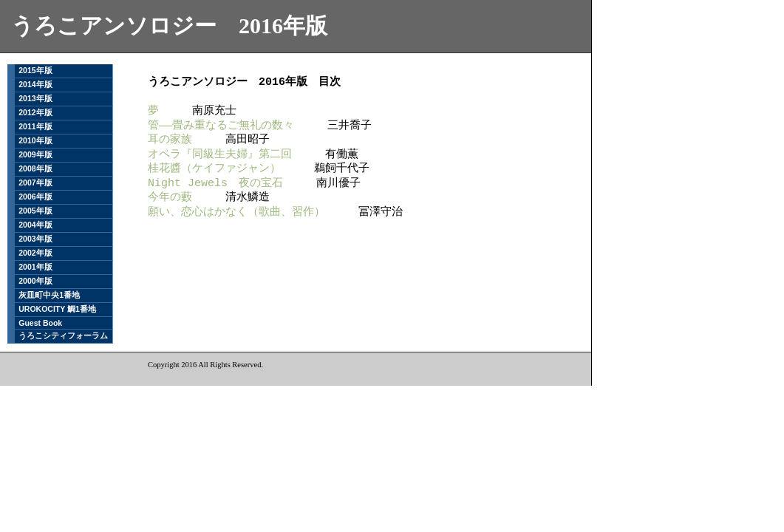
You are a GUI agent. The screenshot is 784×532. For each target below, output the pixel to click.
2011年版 (35, 126)
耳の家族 (170, 140)
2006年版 (35, 197)
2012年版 (35, 112)
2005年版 (35, 211)
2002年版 (35, 253)
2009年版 (35, 154)
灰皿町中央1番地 (49, 295)
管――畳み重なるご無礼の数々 (221, 126)
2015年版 (35, 70)
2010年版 (35, 140)
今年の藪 (170, 197)
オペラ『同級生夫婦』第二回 (220, 154)
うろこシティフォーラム (63, 335)
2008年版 (35, 168)
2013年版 (35, 98)
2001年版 (35, 267)
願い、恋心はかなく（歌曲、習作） (236, 212)
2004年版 (35, 225)
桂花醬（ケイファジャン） (214, 168)
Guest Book (40, 323)
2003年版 (35, 239)
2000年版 (35, 281)
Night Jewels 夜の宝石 (215, 183)
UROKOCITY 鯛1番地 (57, 309)
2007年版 (35, 183)
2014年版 (35, 84)
